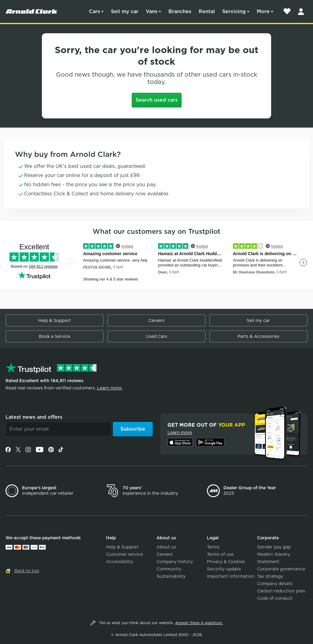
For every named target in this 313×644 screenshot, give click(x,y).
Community (169, 569)
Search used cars (157, 100)
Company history (175, 562)
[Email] (58, 429)
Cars (94, 11)
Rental (207, 11)
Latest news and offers (34, 417)
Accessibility (120, 562)
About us (166, 547)
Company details (275, 584)
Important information (231, 576)
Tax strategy (270, 576)
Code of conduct (275, 598)
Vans (152, 11)
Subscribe (133, 429)
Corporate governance (281, 569)
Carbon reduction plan (281, 591)
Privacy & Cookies (226, 562)
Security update (224, 569)
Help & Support (55, 320)
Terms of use (220, 554)
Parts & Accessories (258, 336)
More (263, 11)
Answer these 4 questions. (199, 623)
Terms (213, 547)
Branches (180, 11)
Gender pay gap (274, 547)
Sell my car (125, 11)
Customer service (125, 554)
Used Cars (156, 336)
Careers (156, 320)
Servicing (234, 11)
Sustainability (171, 576)
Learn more (180, 432)
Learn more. (110, 388)
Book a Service (55, 336)
